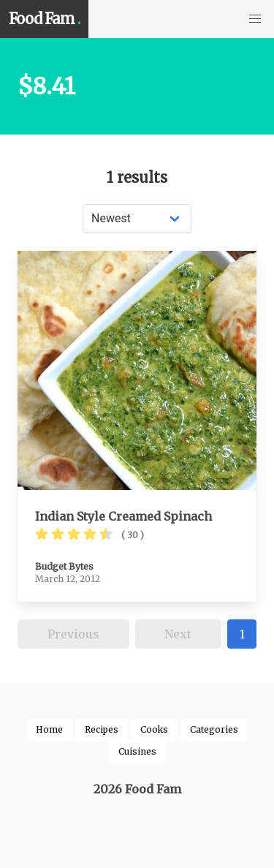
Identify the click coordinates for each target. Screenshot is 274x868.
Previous (73, 634)
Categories (214, 729)
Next (178, 634)
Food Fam (44, 19)
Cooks (154, 729)
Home (49, 729)
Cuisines (137, 751)
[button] (255, 19)
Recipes (102, 729)
